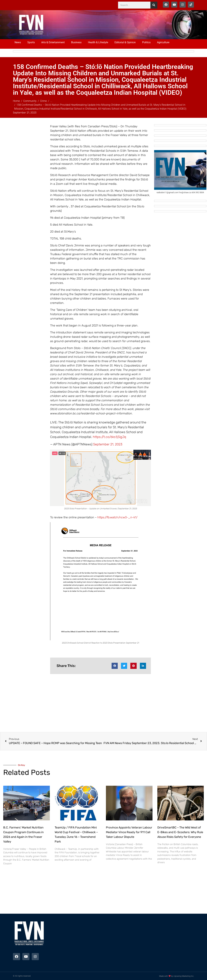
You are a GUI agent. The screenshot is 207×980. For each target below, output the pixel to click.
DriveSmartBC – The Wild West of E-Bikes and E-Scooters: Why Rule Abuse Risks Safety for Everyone (180, 832)
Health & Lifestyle (98, 42)
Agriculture (163, 42)
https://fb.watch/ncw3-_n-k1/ (117, 517)
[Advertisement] (115, 24)
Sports (31, 42)
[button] (115, 666)
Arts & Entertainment (53, 42)
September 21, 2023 (108, 444)
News (18, 42)
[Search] (154, 5)
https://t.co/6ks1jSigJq (109, 437)
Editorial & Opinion (125, 42)
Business (76, 42)
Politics (146, 42)
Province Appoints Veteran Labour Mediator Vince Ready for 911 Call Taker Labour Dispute (129, 832)
